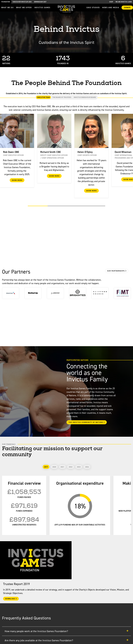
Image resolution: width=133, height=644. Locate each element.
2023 (79, 467)
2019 (46, 467)
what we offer (24, 8)
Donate (127, 8)
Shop (111, 2)
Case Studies (93, 8)
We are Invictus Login (124, 2)
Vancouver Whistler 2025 (22, 2)
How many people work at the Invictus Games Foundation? (66, 631)
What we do (7, 8)
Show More (17, 180)
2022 (71, 467)
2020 (54, 467)
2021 (62, 467)
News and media (111, 8)
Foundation (6, 2)
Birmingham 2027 (40, 2)
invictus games (42, 8)
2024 (87, 467)
